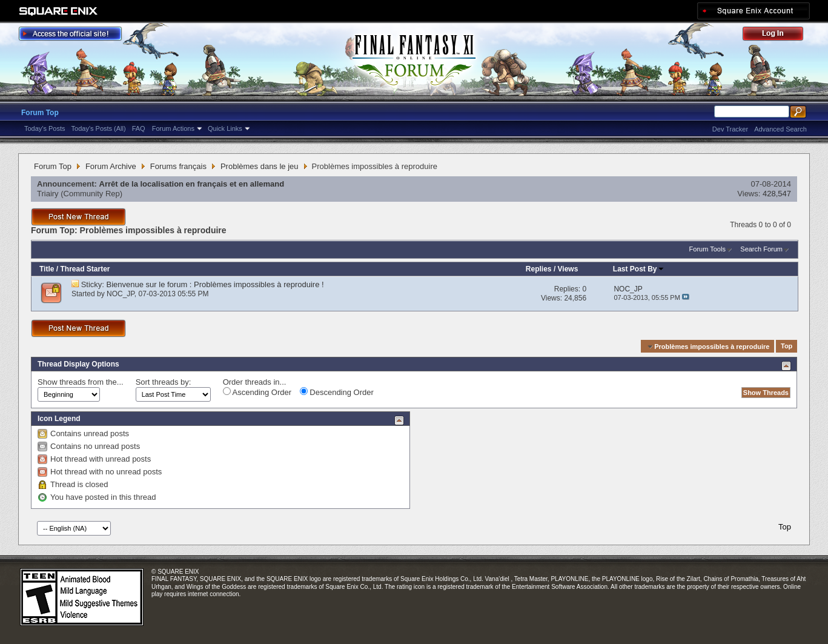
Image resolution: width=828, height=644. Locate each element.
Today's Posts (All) (99, 128)
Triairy (48, 194)
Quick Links (225, 128)
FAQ (139, 128)
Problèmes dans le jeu (260, 166)
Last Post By (639, 269)
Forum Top (40, 113)
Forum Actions (173, 128)
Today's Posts (45, 128)
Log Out (779, 35)
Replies (539, 269)
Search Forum (761, 249)
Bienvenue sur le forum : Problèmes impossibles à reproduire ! (215, 284)
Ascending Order (257, 392)
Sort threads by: (164, 382)
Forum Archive (111, 166)
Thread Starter (85, 269)
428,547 (777, 194)
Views (568, 269)
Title (47, 269)
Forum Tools (707, 249)
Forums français (178, 166)
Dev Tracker (730, 129)
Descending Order (337, 392)
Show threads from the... (81, 382)
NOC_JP (121, 294)
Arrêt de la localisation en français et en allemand (192, 184)
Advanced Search (780, 129)
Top (787, 347)
